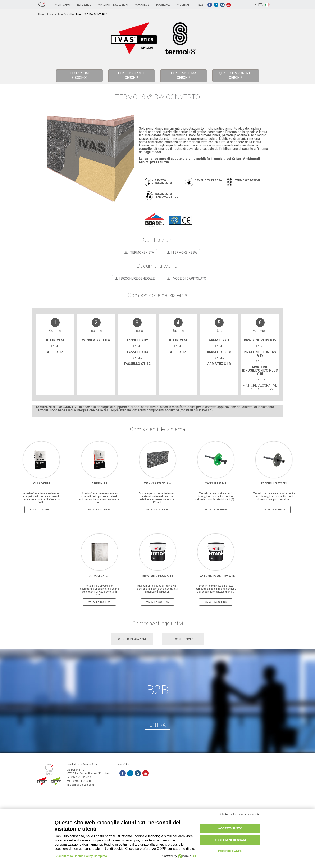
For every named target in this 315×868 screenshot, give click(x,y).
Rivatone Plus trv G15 (260, 354)
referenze (84, 5)
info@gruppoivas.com (80, 784)
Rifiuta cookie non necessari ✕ (239, 814)
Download (163, 5)
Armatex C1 (219, 340)
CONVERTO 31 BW (96, 340)
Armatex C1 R (219, 364)
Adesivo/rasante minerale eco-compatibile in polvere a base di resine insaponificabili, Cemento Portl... (41, 497)
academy (142, 5)
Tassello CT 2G (137, 364)
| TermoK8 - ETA (139, 253)
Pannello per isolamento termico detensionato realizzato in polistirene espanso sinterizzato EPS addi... (157, 497)
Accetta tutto (230, 828)
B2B (201, 5)
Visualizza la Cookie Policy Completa (81, 856)
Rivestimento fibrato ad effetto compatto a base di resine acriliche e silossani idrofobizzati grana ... (216, 588)
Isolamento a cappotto (60, 14)
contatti (184, 5)
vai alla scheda (41, 509)
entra (158, 724)
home (42, 14)
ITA (262, 5)
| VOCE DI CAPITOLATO (186, 278)
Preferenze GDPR (230, 851)
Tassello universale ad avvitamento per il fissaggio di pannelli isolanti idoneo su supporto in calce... (274, 496)
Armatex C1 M (219, 352)
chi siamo (63, 5)
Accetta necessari (230, 840)
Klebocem (55, 340)
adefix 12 (55, 352)
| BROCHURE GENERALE (134, 278)
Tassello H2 (137, 340)
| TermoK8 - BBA (181, 253)
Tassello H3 (137, 352)
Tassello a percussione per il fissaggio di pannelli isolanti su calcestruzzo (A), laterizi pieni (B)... (216, 496)
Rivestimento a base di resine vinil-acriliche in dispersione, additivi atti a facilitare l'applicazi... (157, 588)
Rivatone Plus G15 (260, 340)
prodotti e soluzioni (113, 5)
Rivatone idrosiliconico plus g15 (260, 370)
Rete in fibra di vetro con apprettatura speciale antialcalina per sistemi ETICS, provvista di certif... (99, 590)
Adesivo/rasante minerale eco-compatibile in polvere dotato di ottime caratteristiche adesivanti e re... (99, 497)
